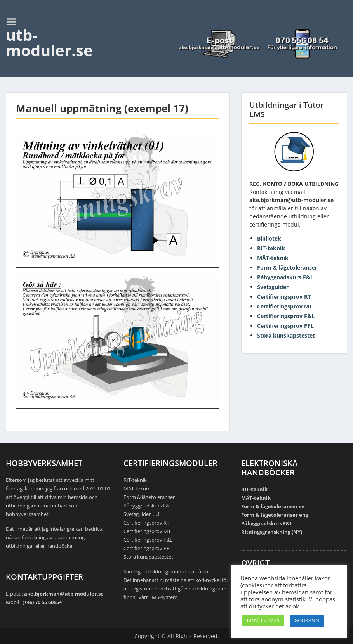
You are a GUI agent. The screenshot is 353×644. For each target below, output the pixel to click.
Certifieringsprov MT (285, 306)
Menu (14, 22)
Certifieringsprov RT (284, 297)
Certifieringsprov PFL (285, 326)
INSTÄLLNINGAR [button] (263, 621)
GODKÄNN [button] (307, 620)
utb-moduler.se (49, 42)
